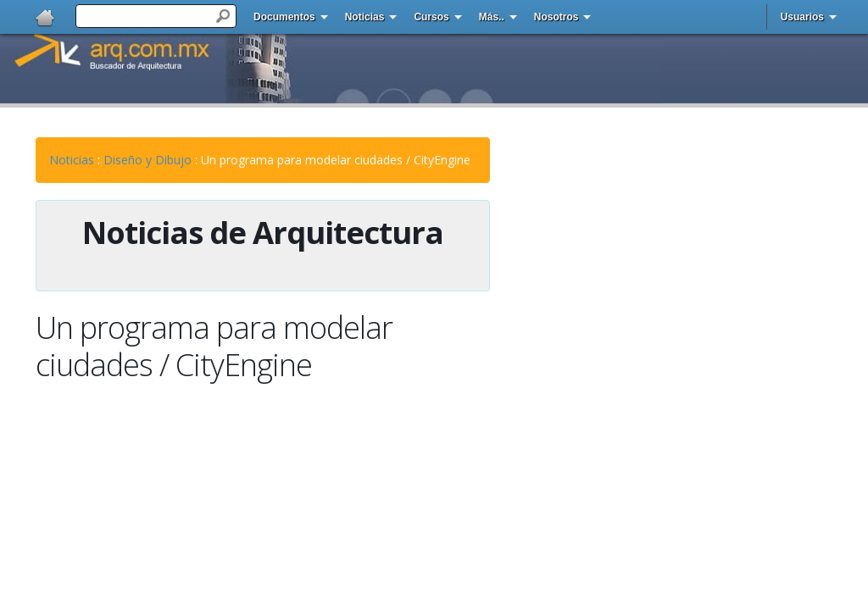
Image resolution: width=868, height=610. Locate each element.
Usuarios (802, 17)
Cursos (431, 17)
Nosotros (556, 17)
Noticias (365, 17)
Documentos (284, 17)
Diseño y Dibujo (147, 160)
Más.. (492, 17)
